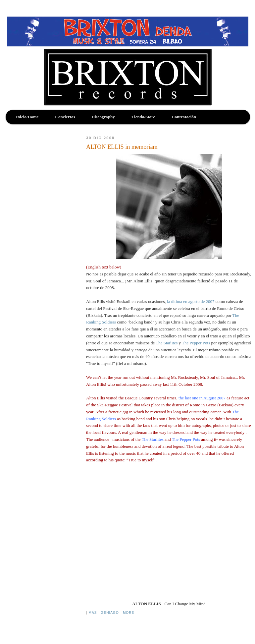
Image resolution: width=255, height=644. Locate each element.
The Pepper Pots (196, 343)
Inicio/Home (27, 117)
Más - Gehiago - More (111, 613)
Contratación (184, 117)
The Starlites (167, 343)
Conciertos (65, 117)
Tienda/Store (143, 117)
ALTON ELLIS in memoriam (122, 147)
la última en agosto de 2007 (191, 301)
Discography (103, 117)
